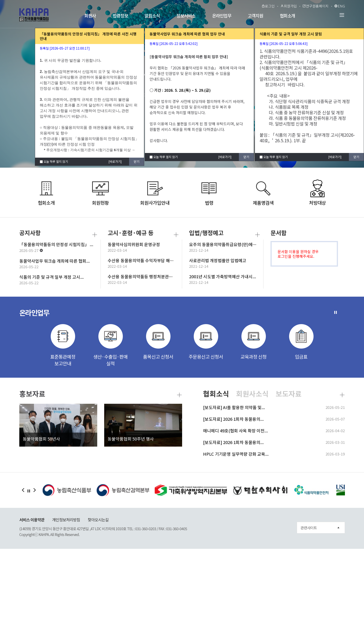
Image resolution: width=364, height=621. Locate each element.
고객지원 (255, 15)
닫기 (137, 161)
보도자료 (289, 394)
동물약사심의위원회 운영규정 (134, 244)
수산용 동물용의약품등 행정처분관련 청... (144, 276)
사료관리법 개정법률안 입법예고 (218, 260)
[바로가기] (115, 161)
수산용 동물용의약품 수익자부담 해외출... (144, 260)
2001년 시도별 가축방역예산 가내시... (223, 276)
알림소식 (152, 15)
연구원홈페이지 (316, 6)
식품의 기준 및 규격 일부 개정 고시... (52, 277)
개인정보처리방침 (66, 520)
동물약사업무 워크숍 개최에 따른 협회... (55, 261)
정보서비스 (186, 15)
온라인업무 (222, 15)
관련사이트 (320, 528)
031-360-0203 (146, 529)
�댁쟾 (23, 490)
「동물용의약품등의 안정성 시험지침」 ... (56, 244)
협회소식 (216, 394)
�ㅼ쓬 (35, 490)
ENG (340, 6)
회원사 (90, 15)
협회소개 (287, 15)
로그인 (268, 6)
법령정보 (120, 15)
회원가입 (289, 6)
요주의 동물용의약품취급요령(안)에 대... (225, 244)
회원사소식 (252, 394)
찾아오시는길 (98, 520)
